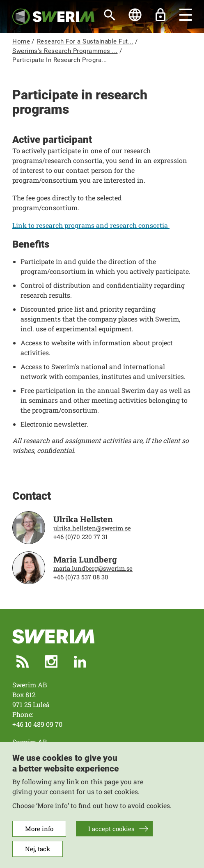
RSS (23, 661)
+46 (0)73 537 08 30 (81, 577)
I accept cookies (111, 837)
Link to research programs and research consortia (91, 225)
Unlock (160, 15)
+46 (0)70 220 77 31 (80, 537)
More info (39, 837)
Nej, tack (38, 857)
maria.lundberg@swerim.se (93, 568)
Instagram (51, 661)
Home (21, 41)
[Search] (110, 15)
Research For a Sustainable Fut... (85, 41)
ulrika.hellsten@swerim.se (92, 528)
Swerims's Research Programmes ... (65, 51)
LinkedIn (80, 661)
